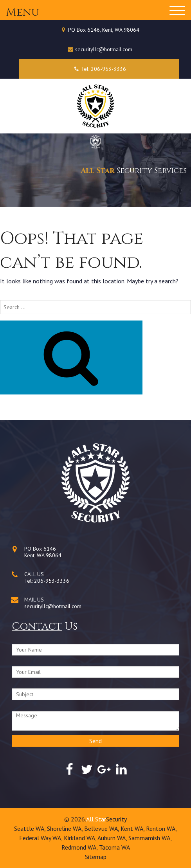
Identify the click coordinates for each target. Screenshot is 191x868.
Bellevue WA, (102, 828)
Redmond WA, (80, 847)
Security (116, 819)
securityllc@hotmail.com (104, 49)
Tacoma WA (114, 847)
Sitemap (96, 857)
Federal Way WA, (41, 838)
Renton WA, (161, 828)
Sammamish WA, (150, 838)
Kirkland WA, (81, 838)
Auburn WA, (113, 838)
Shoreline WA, (66, 828)
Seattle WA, (31, 828)
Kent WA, (133, 828)
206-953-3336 (52, 581)
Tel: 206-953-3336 (99, 69)
